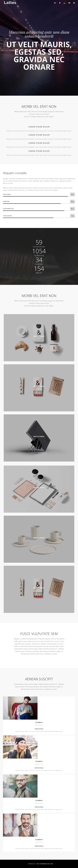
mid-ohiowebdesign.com (45, 864)
